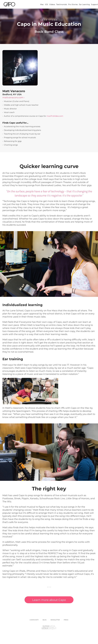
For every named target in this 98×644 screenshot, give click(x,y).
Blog (45, 620)
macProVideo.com (55, 116)
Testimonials (62, 4)
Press (66, 620)
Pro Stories (73, 4)
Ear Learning (84, 4)
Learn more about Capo (49, 600)
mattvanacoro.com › (14, 98)
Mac (42, 4)
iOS (46, 4)
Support (95, 4)
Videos (52, 4)
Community (34, 620)
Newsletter (55, 620)
